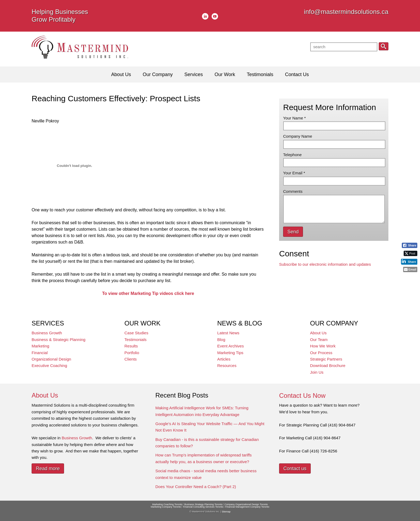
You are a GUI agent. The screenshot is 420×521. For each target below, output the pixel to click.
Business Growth (47, 333)
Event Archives (230, 346)
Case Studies (136, 333)
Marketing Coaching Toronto (167, 504)
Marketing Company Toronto (166, 507)
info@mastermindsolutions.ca (346, 12)
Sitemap (226, 512)
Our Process (321, 353)
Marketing (40, 346)
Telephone (292, 155)
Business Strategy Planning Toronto (203, 504)
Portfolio (132, 353)
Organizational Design (51, 359)
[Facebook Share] (410, 245)
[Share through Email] (410, 269)
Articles (224, 359)
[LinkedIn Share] (409, 261)
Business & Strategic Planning (59, 340)
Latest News (228, 333)
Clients (131, 359)
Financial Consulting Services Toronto (203, 507)
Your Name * (295, 118)
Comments (293, 191)
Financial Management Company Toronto (247, 507)
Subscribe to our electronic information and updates (325, 264)
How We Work (323, 346)
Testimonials (136, 340)
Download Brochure (328, 366)
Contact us (295, 468)
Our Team (319, 340)
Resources (227, 366)
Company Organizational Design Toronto (246, 504)
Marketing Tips (230, 353)
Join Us (317, 372)
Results (131, 346)
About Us (318, 333)
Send (293, 232)
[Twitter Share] (410, 253)
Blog (221, 340)
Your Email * (294, 173)
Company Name (298, 136)
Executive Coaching (49, 366)
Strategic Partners (326, 359)
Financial (40, 353)
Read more (48, 468)
